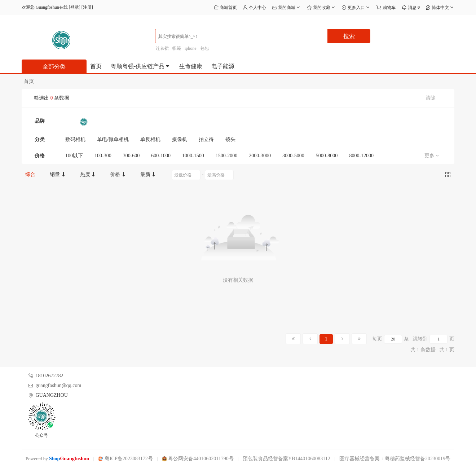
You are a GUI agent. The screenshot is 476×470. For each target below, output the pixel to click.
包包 (204, 48)
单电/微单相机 (113, 139)
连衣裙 (162, 48)
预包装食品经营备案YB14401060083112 (287, 459)
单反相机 (150, 139)
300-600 (131, 156)
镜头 (230, 139)
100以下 (74, 156)
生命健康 (191, 66)
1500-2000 (227, 156)
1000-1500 (193, 156)
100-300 (103, 156)
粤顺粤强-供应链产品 (140, 66)
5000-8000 (327, 156)
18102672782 (50, 376)
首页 (96, 66)
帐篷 (177, 48)
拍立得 (206, 139)
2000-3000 (260, 156)
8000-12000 (361, 156)
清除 (431, 98)
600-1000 (161, 156)
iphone (191, 48)
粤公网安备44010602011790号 (198, 459)
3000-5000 (293, 156)
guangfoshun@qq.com (59, 385)
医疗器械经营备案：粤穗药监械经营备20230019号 (395, 459)
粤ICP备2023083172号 (125, 459)
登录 (75, 7)
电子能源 (223, 66)
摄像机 (180, 139)
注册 (87, 7)
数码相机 (75, 139)
